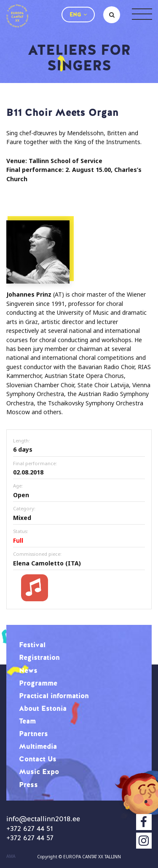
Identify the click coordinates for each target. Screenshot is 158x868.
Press (28, 785)
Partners (33, 734)
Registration (39, 657)
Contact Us (38, 759)
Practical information (54, 696)
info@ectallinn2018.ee (43, 819)
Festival (32, 645)
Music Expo (39, 772)
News (28, 670)
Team (27, 721)
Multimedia (38, 746)
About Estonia (43, 708)
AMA (11, 857)
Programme (38, 683)
